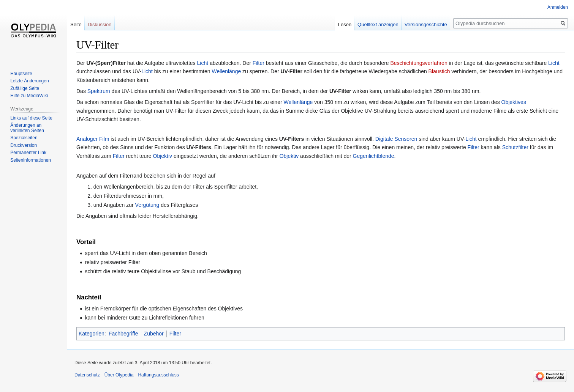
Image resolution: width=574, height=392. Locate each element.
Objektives (514, 102)
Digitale (384, 139)
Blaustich (439, 71)
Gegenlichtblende (374, 156)
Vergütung (147, 205)
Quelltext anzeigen (378, 24)
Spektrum (99, 91)
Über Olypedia (119, 375)
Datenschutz (87, 375)
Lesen (345, 24)
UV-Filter (291, 71)
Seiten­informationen (31, 160)
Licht (203, 63)
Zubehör (154, 334)
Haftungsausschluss (158, 375)
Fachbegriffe (123, 334)
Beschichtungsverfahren (419, 63)
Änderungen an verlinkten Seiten (27, 128)
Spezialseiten (24, 138)
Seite (76, 24)
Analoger (87, 139)
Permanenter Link (28, 153)
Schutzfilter (515, 147)
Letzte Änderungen (29, 81)
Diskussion (100, 24)
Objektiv (163, 156)
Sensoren (406, 139)
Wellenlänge (226, 71)
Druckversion (24, 145)
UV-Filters (292, 139)
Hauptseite (21, 74)
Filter (259, 63)
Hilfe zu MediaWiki (29, 96)
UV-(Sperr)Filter (106, 63)
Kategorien (92, 334)
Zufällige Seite (25, 88)
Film (104, 139)
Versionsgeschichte (426, 24)
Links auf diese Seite (31, 118)
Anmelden (558, 7)
